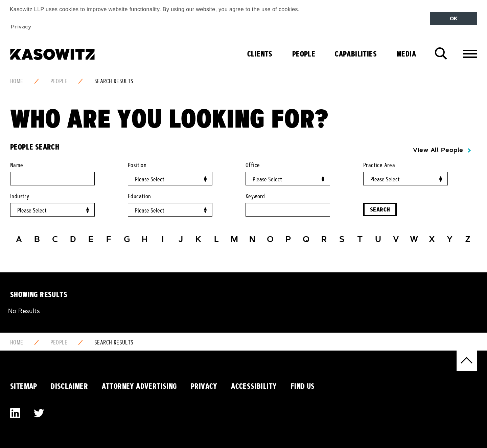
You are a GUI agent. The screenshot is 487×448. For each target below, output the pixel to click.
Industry (20, 196)
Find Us (303, 386)
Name (17, 165)
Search (380, 209)
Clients (260, 54)
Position (137, 165)
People (304, 54)
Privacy (204, 386)
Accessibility (254, 386)
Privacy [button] (21, 26)
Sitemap (24, 386)
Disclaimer (69, 386)
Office (253, 165)
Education (140, 196)
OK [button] (454, 19)
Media (406, 54)
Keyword (255, 196)
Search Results (114, 81)
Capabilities (356, 54)
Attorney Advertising (140, 386)
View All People (438, 150)
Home (17, 81)
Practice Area (379, 165)
